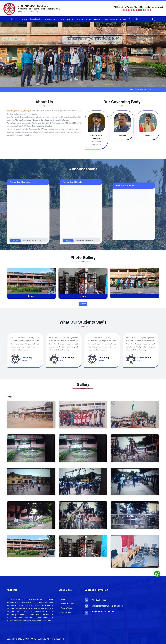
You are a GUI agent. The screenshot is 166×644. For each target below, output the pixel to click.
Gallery (123, 19)
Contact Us (133, 19)
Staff (60, 19)
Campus (31, 296)
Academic (49, 19)
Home (14, 19)
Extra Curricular (109, 19)
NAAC (78, 19)
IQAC (69, 19)
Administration (36, 19)
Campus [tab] (12, 397)
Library (83, 296)
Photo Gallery (65, 612)
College (22, 19)
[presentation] (9, 55)
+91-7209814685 (95, 600)
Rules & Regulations (67, 604)
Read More (47, 621)
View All (83, 304)
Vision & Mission (66, 608)
